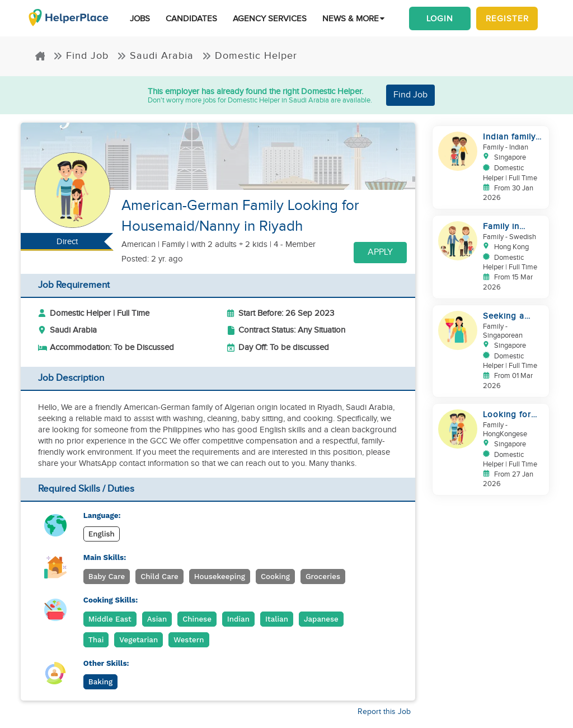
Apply (380, 252)
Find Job (81, 56)
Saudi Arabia (155, 56)
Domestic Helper (250, 56)
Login (440, 18)
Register (507, 18)
